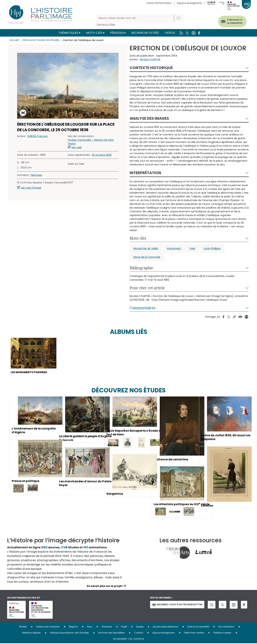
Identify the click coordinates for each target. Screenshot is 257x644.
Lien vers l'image (31, 188)
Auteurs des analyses (48, 627)
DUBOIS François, (38, 136)
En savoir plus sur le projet (105, 587)
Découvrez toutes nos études (41, 40)
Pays (90, 627)
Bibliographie (141, 268)
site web (77, 147)
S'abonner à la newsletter (233, 21)
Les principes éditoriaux (165, 627)
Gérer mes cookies (194, 633)
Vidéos (170, 33)
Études (23, 627)
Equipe (140, 627)
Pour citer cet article (147, 288)
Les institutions (226, 627)
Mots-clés (94, 33)
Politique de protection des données (69, 633)
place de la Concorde (147, 257)
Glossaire (107, 627)
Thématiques (68, 33)
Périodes (117, 33)
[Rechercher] (135, 18)
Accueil (14, 40)
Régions (73, 627)
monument (174, 248)
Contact (139, 633)
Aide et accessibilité (198, 627)
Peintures (36, 175)
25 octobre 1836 (102, 155)
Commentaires (143, 308)
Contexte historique (151, 68)
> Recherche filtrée (106, 24)
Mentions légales (32, 633)
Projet (124, 627)
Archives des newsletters (111, 633)
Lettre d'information (159, 3)
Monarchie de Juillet (146, 248)
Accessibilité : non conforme (128, 639)
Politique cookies (222, 633)
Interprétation (145, 173)
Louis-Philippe (212, 248)
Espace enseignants (190, 3)
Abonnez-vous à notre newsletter (177, 605)
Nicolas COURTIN (150, 59)
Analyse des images (149, 118)
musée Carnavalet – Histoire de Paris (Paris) (91, 142)
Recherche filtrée (145, 33)
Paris (192, 248)
